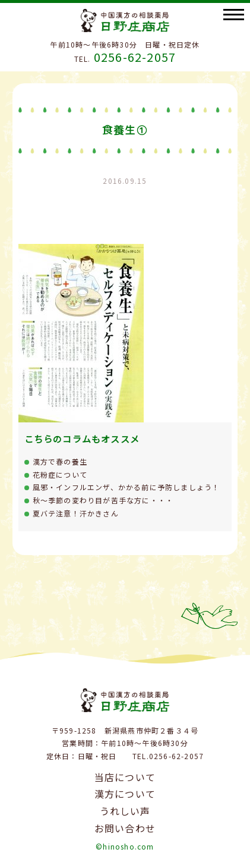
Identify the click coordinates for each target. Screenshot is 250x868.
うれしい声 (125, 811)
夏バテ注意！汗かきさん (76, 513)
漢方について (125, 794)
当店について (125, 777)
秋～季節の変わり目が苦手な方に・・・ (103, 500)
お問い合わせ (125, 828)
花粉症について (60, 474)
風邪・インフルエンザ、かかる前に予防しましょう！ (126, 487)
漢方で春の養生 (60, 461)
